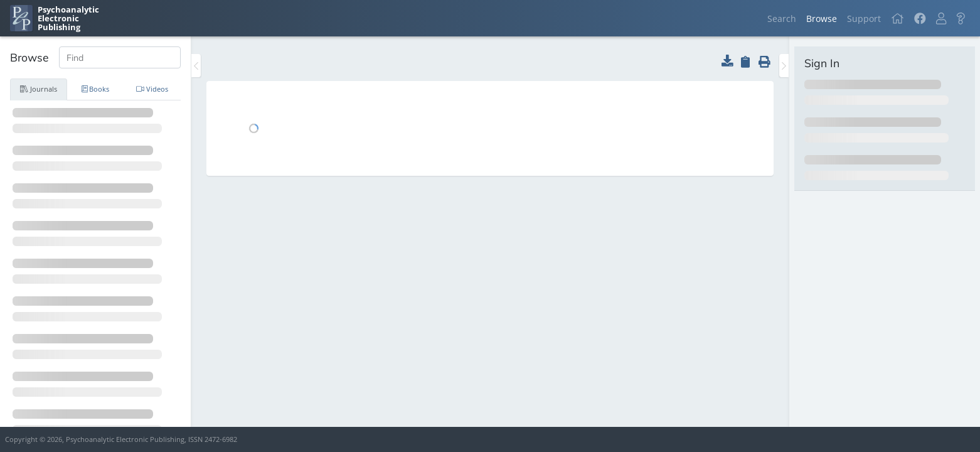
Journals (39, 89)
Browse (822, 19)
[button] (941, 19)
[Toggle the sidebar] (196, 66)
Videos (152, 89)
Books (96, 89)
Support (864, 19)
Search (782, 19)
